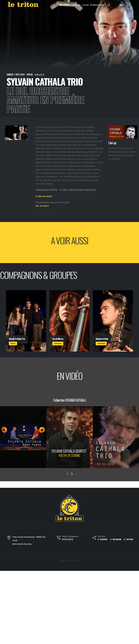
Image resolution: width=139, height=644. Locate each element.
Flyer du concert (42, 206)
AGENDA (65, 5)
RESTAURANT (98, 5)
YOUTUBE (128, 539)
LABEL (77, 5)
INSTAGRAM (116, 539)
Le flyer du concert (44, 196)
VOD (86, 5)
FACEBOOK (103, 539)
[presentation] (67, 474)
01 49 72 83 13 (68, 539)
